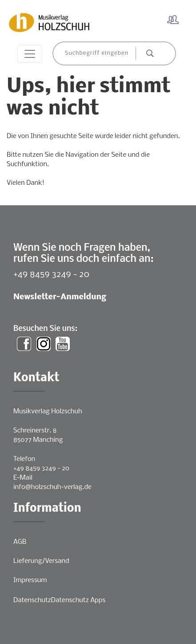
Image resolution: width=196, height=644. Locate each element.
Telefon (24, 459)
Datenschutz (32, 600)
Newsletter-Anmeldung (60, 297)
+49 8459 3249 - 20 (51, 275)
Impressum (30, 580)
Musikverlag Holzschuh (48, 412)
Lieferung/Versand (41, 561)
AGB (20, 542)
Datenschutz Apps (78, 600)
